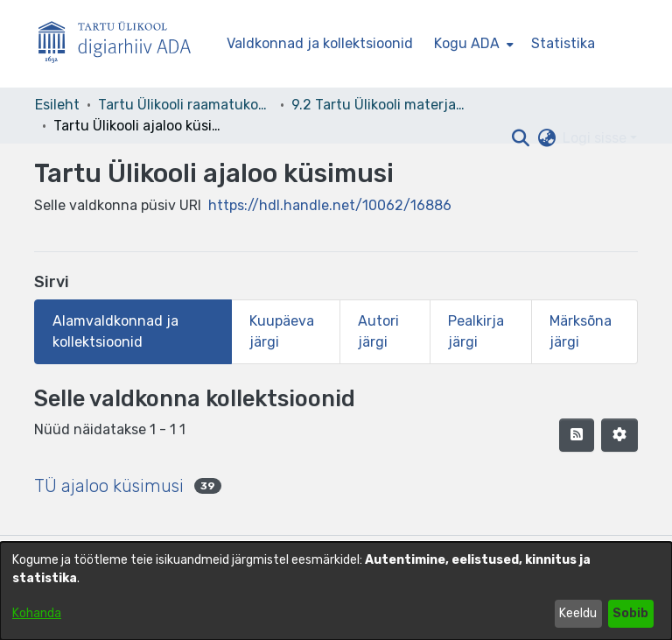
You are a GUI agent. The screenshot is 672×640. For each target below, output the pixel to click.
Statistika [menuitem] (563, 43)
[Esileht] (122, 44)
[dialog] (336, 591)
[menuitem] (472, 44)
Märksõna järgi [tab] (581, 331)
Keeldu (578, 613)
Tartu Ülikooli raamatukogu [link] (185, 105)
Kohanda (37, 613)
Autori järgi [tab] (378, 331)
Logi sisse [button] (596, 138)
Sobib (630, 613)
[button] (520, 138)
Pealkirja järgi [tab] (476, 331)
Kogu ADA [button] (467, 43)
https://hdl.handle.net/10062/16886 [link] (330, 205)
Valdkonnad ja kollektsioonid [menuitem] (320, 43)
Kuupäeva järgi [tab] (282, 331)
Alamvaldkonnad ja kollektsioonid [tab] (115, 331)
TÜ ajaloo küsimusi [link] (109, 486)
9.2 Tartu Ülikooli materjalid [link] (379, 105)
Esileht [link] (57, 105)
